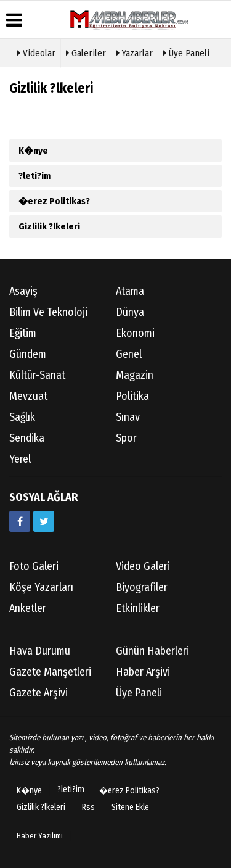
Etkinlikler (138, 608)
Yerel (20, 459)
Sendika (27, 438)
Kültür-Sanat (37, 375)
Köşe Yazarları (41, 587)
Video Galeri (143, 566)
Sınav (128, 417)
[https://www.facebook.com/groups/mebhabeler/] (20, 521)
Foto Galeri (34, 566)
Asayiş (23, 291)
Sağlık (22, 417)
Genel (129, 354)
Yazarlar (135, 52)
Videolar (36, 52)
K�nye (33, 151)
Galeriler (86, 52)
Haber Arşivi (143, 672)
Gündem (28, 354)
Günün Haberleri (152, 651)
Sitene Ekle (130, 807)
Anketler (28, 608)
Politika (132, 396)
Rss (88, 807)
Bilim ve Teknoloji (48, 312)
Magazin (135, 375)
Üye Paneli (186, 52)
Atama (130, 291)
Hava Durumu (40, 651)
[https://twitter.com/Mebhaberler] (44, 521)
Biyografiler (142, 587)
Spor (126, 438)
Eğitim (23, 333)
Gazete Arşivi (38, 693)
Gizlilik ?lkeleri (49, 226)
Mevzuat (28, 396)
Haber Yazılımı (40, 836)
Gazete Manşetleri (50, 672)
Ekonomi (135, 333)
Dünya (130, 312)
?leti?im (34, 176)
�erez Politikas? (54, 201)
